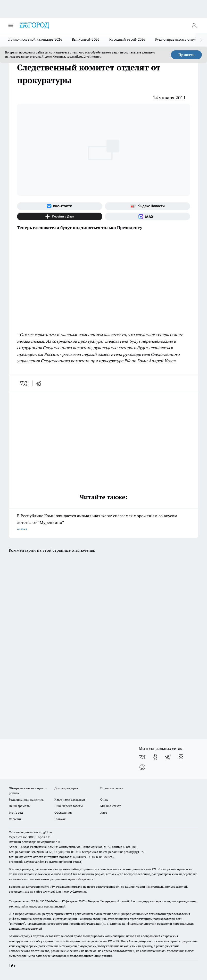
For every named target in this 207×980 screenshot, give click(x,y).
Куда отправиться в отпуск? (178, 39)
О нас (104, 799)
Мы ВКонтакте (111, 806)
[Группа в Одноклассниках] (155, 757)
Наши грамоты (20, 806)
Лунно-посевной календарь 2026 (35, 39)
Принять (186, 55)
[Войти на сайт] (194, 25)
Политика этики (112, 788)
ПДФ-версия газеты (69, 806)
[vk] (24, 383)
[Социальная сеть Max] (148, 216)
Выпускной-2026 (86, 39)
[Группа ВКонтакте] (60, 206)
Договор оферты (67, 788)
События (15, 819)
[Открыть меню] (11, 25)
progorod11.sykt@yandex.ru (28, 862)
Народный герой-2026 (127, 39)
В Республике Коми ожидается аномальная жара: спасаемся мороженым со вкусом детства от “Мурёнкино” (103, 523)
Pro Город (16, 813)
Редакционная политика (26, 799)
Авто (104, 813)
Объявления (63, 813)
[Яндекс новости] (148, 206)
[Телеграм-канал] (168, 757)
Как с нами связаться (70, 799)
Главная (60, 819)
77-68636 (51, 901)
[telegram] (40, 383)
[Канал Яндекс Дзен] (60, 216)
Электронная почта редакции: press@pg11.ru (112, 852)
